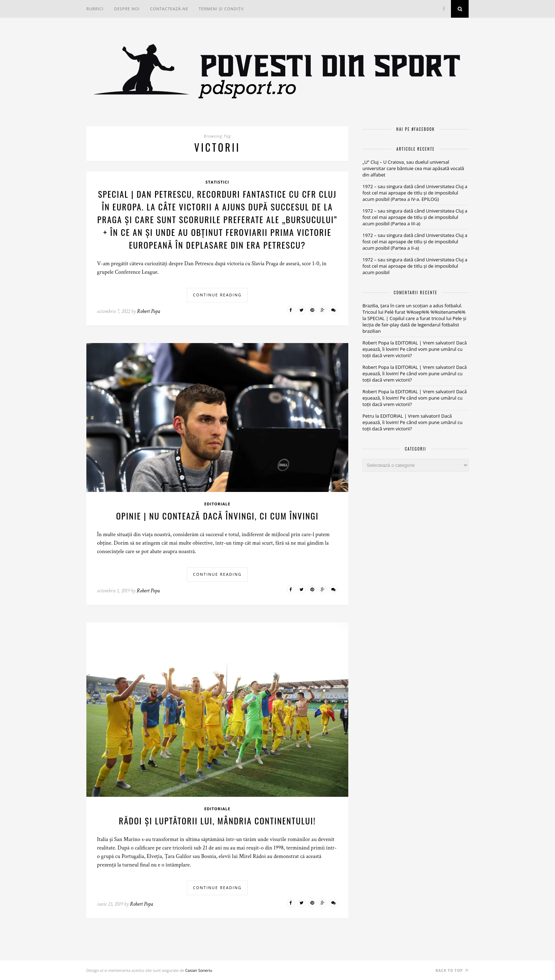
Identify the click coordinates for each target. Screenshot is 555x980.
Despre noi (127, 9)
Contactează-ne (169, 9)
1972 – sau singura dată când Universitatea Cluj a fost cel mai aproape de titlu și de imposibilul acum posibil (415, 266)
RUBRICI (95, 9)
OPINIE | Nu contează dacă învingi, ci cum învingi (217, 516)
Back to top (452, 970)
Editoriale (217, 504)
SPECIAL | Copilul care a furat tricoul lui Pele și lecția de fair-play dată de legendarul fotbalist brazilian (414, 325)
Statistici (218, 182)
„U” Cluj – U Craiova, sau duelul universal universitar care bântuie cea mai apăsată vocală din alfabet (413, 168)
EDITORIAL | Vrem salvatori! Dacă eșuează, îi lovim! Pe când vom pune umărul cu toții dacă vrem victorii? (415, 349)
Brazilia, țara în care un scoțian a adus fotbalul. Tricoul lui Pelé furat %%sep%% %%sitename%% (414, 309)
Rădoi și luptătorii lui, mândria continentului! (217, 820)
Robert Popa (148, 311)
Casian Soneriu (199, 970)
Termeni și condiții (221, 9)
